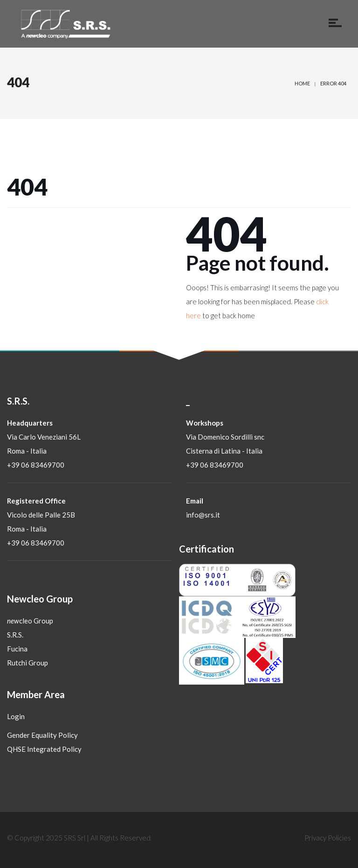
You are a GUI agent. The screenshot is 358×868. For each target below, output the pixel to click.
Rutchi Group (28, 663)
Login (16, 716)
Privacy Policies (328, 838)
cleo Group (30, 621)
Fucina (17, 649)
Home (302, 83)
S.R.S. (15, 635)
